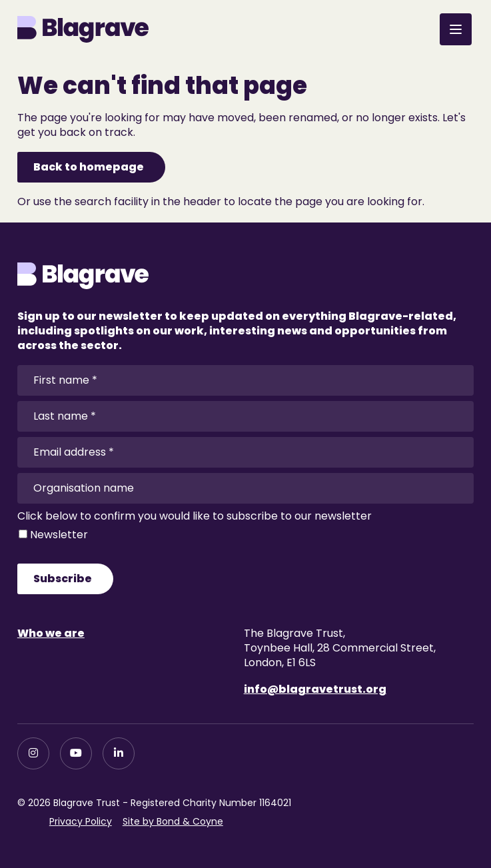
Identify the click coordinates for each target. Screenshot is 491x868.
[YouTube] (76, 753)
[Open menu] (456, 29)
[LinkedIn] (119, 753)
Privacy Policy (81, 821)
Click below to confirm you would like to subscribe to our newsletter (195, 516)
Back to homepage (89, 167)
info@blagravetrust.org (315, 689)
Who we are (51, 633)
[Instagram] (33, 753)
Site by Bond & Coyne (173, 821)
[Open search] (416, 27)
